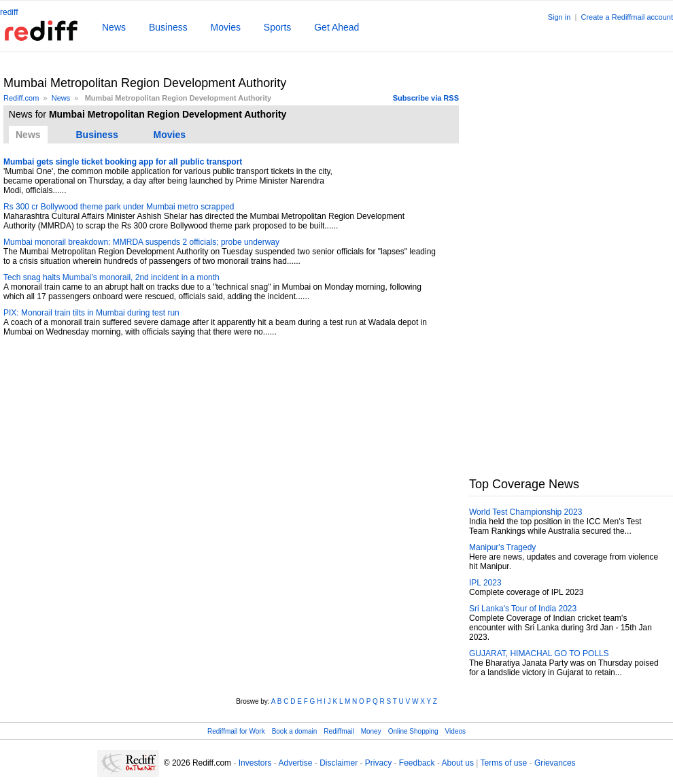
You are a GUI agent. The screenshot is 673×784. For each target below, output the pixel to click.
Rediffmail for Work (236, 731)
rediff (9, 12)
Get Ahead (336, 27)
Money (371, 731)
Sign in (559, 17)
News (114, 27)
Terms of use (504, 763)
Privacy (378, 763)
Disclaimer (339, 763)
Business (168, 27)
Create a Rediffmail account (627, 17)
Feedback (417, 763)
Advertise (295, 763)
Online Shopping (413, 731)
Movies (226, 27)
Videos (455, 731)
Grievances (555, 763)
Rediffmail (339, 731)
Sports (277, 27)
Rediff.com (21, 98)
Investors (255, 763)
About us (458, 763)
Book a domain (295, 731)
